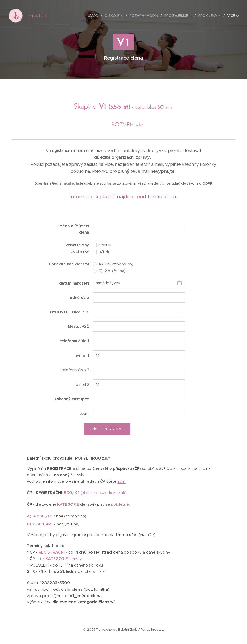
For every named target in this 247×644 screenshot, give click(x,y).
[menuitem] (95, 16)
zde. (122, 481)
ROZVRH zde (127, 125)
